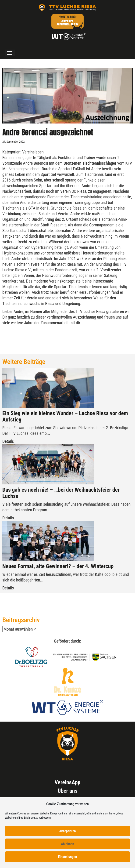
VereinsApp (67, 782)
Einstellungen (68, 857)
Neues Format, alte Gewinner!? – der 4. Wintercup (58, 566)
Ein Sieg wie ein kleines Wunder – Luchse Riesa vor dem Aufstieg (65, 416)
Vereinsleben (33, 152)
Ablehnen (67, 844)
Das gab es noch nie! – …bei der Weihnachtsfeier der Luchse (61, 493)
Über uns (67, 791)
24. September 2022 (13, 142)
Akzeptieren (67, 831)
